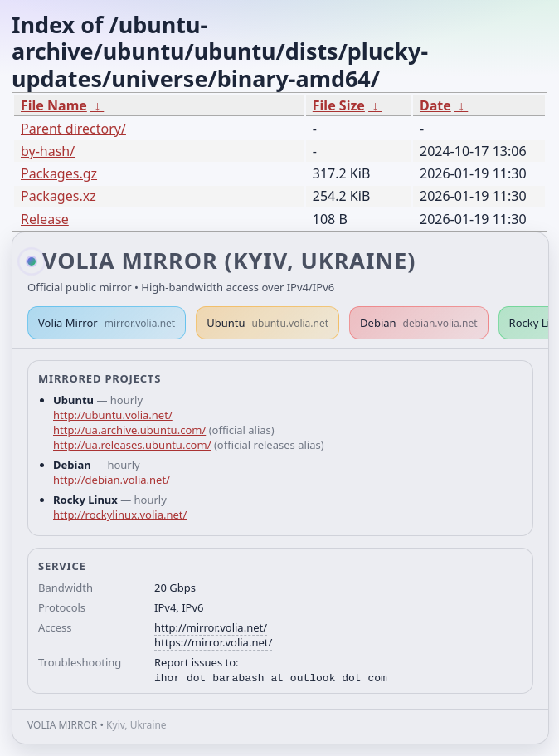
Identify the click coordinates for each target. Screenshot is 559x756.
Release (45, 219)
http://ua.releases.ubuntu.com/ (132, 445)
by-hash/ (48, 151)
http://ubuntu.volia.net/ (113, 415)
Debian (419, 323)
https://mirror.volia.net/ (213, 642)
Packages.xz (58, 196)
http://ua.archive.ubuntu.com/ (129, 430)
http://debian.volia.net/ (112, 480)
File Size (339, 105)
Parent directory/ (73, 129)
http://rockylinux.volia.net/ (120, 515)
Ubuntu (267, 323)
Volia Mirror (107, 323)
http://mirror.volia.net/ (211, 627)
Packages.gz (59, 173)
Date (435, 105)
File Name (54, 105)
